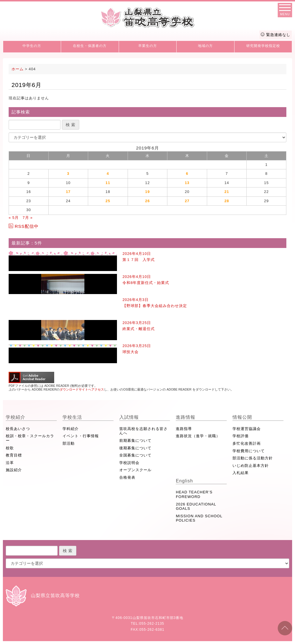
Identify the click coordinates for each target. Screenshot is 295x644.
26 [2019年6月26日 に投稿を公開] (147, 201)
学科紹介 (71, 429)
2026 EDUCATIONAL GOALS (196, 506)
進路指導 (184, 429)
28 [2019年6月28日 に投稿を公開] (227, 201)
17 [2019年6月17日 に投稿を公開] (68, 192)
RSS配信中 (24, 226)
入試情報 (129, 417)
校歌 (10, 448)
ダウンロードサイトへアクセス (82, 389)
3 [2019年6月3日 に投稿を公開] (68, 174)
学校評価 (241, 436)
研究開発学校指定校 (263, 46)
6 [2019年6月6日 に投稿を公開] (187, 174)
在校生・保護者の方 (90, 46)
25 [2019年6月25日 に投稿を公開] (108, 201)
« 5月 (14, 218)
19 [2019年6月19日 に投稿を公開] (147, 192)
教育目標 (14, 455)
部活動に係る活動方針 (253, 458)
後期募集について (135, 448)
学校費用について (249, 451)
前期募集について (135, 441)
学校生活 (72, 417)
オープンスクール (135, 470)
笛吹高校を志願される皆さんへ (143, 431)
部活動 (69, 443)
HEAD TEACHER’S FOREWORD (194, 494)
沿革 (10, 463)
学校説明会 (129, 463)
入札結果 (241, 473)
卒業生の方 (148, 46)
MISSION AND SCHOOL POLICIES (199, 518)
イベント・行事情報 (81, 436)
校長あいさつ (18, 429)
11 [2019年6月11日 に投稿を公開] (108, 183)
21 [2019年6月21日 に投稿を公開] (227, 192)
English (184, 481)
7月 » (28, 218)
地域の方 (205, 46)
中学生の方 (32, 46)
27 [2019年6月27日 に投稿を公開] (187, 201)
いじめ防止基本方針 (251, 466)
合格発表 (127, 477)
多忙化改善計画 (247, 443)
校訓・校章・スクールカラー (30, 438)
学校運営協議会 (247, 429)
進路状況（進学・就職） (198, 436)
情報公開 (242, 417)
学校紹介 (16, 417)
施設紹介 (14, 470)
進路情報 (186, 417)
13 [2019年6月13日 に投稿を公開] (187, 183)
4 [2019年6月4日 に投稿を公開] (108, 174)
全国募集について (135, 455)
